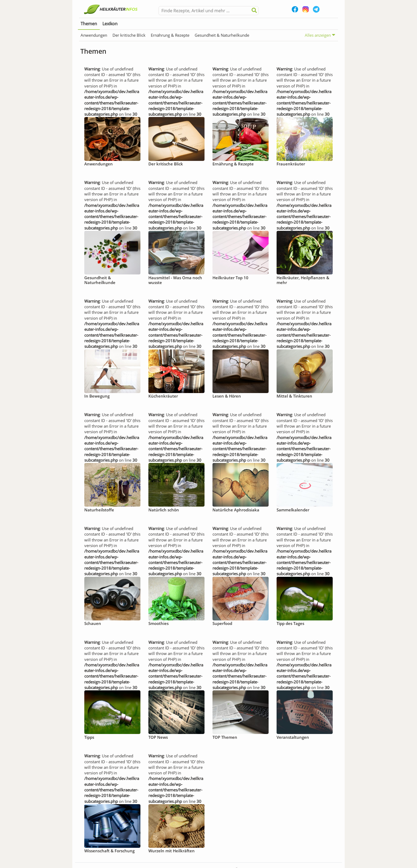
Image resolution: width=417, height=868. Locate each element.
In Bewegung (97, 396)
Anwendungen (94, 35)
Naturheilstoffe (99, 510)
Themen (89, 24)
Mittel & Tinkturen (294, 396)
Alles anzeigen (320, 35)
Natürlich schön (164, 510)
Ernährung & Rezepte (170, 35)
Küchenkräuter (163, 396)
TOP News (158, 737)
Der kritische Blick (129, 35)
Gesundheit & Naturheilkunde (222, 35)
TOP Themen (225, 737)
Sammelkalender (293, 510)
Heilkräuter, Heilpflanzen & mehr (303, 280)
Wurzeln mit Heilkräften (172, 851)
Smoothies (159, 623)
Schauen (93, 623)
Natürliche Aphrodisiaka (236, 510)
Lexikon (110, 24)
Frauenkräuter (291, 164)
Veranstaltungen (293, 737)
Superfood (222, 623)
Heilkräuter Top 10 (230, 278)
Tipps (89, 737)
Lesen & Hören (227, 396)
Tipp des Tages (290, 623)
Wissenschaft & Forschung (109, 851)
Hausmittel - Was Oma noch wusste (175, 280)
